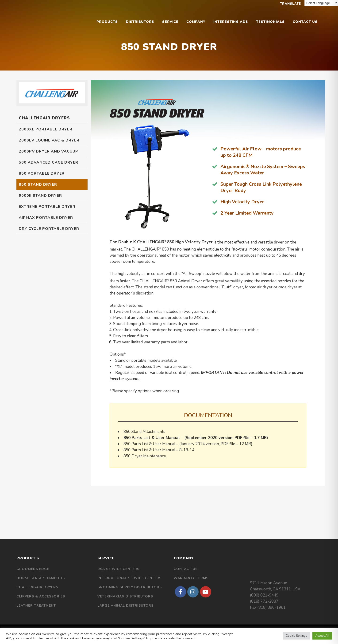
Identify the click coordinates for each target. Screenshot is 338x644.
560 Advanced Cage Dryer (48, 162)
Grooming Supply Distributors (130, 587)
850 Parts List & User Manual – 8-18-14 (159, 450)
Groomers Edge (33, 569)
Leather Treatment (36, 606)
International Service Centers (129, 578)
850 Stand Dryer (38, 185)
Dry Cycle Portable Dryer (49, 229)
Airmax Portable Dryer (46, 218)
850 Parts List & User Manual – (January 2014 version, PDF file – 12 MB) (188, 444)
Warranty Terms (191, 578)
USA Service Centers (118, 569)
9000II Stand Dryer (40, 196)
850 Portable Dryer (42, 173)
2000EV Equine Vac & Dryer (49, 140)
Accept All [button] (322, 636)
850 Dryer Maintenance (145, 456)
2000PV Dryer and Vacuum (49, 151)
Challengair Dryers (37, 587)
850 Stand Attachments (144, 432)
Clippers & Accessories (41, 596)
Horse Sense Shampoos (41, 578)
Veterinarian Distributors (125, 596)
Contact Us (186, 569)
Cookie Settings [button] (296, 636)
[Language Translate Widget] (321, 3)
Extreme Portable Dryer (47, 207)
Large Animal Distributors (125, 606)
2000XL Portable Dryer (46, 129)
